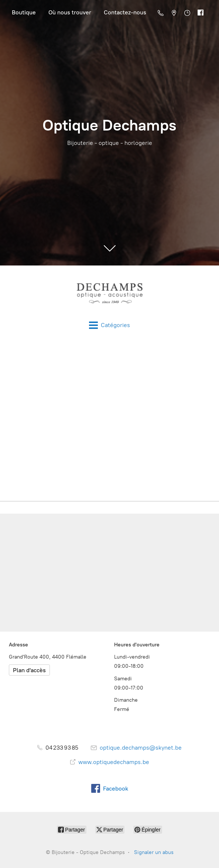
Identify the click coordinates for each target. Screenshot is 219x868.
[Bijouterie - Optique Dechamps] (109, 293)
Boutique (24, 12)
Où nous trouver (70, 12)
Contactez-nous (125, 12)
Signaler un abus (154, 852)
